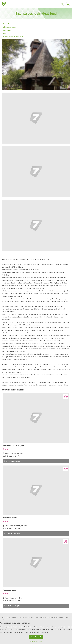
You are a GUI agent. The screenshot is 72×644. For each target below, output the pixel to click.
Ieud (5, 34)
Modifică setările (36, 642)
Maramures (7, 30)
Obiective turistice (9, 27)
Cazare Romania (9, 24)
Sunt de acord (36, 637)
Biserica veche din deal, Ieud (13, 37)
